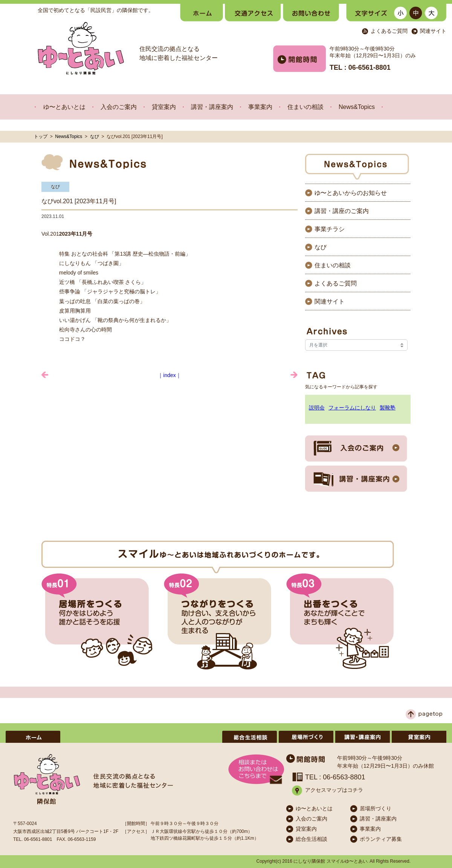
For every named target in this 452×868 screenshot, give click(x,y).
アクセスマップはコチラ (334, 790)
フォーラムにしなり (352, 408)
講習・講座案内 (212, 107)
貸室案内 (164, 107)
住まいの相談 (305, 107)
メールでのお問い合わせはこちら (256, 769)
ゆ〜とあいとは (64, 107)
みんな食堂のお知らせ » (294, 375)
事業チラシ (330, 229)
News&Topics (357, 107)
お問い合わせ (311, 13)
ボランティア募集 (193, 737)
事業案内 (260, 107)
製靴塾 (388, 408)
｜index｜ (169, 375)
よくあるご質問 (389, 31)
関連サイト (433, 31)
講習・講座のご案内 (342, 211)
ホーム (202, 13)
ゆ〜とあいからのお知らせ (351, 193)
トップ (41, 136)
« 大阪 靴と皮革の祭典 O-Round (45, 375)
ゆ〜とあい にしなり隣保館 (81, 48)
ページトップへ (424, 714)
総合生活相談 (250, 737)
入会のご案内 (119, 107)
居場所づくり (306, 737)
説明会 (317, 408)
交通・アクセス (253, 13)
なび (95, 136)
